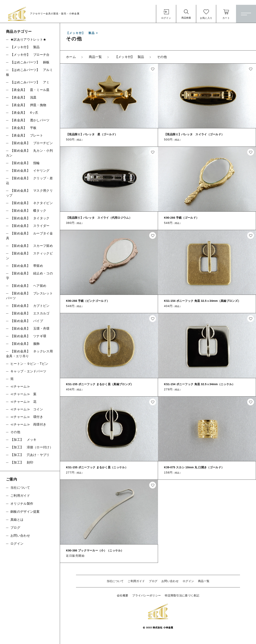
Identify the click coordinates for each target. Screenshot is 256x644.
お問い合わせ (170, 581)
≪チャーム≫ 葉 (23, 394)
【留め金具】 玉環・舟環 (30, 328)
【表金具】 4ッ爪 (24, 113)
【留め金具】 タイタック (30, 218)
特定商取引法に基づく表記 (182, 595)
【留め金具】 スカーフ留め (32, 246)
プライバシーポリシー (146, 595)
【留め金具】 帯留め (27, 266)
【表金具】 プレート (27, 135)
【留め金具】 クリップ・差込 (29, 181)
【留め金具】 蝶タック (28, 211)
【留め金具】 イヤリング (30, 171)
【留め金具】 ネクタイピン (32, 203)
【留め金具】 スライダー (30, 226)
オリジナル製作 (22, 504)
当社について (115, 581)
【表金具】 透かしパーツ (30, 120)
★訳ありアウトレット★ (28, 39)
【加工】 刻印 (22, 462)
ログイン (188, 581)
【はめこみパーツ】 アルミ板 (29, 72)
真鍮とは (17, 520)
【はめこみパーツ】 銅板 (30, 62)
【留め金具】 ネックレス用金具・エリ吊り (29, 354)
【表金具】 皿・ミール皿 (30, 90)
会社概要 (122, 595)
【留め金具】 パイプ (27, 321)
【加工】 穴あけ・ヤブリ (30, 455)
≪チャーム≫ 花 (23, 402)
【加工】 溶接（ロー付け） (32, 447)
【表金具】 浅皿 (23, 97)
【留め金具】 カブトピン (30, 306)
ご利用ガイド (136, 581)
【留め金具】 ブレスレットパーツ (29, 296)
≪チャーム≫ (20, 386)
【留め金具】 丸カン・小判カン (29, 153)
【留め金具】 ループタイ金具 (29, 236)
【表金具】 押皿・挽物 (28, 105)
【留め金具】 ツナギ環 (28, 336)
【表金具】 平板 (23, 128)
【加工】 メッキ (23, 440)
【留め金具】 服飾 (25, 344)
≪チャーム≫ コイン (27, 409)
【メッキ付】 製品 (25, 47)
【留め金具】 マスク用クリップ (29, 193)
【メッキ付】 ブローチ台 (30, 55)
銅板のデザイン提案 (25, 512)
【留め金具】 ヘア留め (28, 286)
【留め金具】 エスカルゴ (30, 313)
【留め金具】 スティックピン (29, 256)
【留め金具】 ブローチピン (32, 143)
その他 (15, 432)
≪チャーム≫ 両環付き (28, 424)
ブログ (153, 581)
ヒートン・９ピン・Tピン (29, 364)
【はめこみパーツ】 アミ (30, 82)
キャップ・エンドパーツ (28, 371)
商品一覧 (204, 581)
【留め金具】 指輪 (25, 163)
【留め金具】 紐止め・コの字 (29, 276)
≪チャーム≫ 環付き (27, 417)
